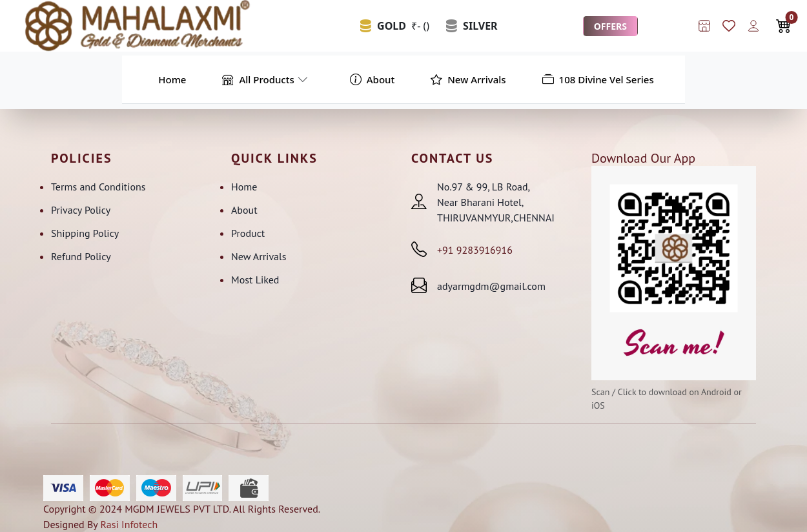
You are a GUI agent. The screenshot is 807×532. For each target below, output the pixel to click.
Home (244, 187)
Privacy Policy (81, 210)
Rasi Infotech (129, 524)
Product (248, 233)
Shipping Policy (85, 233)
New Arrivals (259, 256)
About (244, 210)
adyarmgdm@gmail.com (491, 286)
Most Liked (255, 280)
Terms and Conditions (98, 187)
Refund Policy (81, 256)
